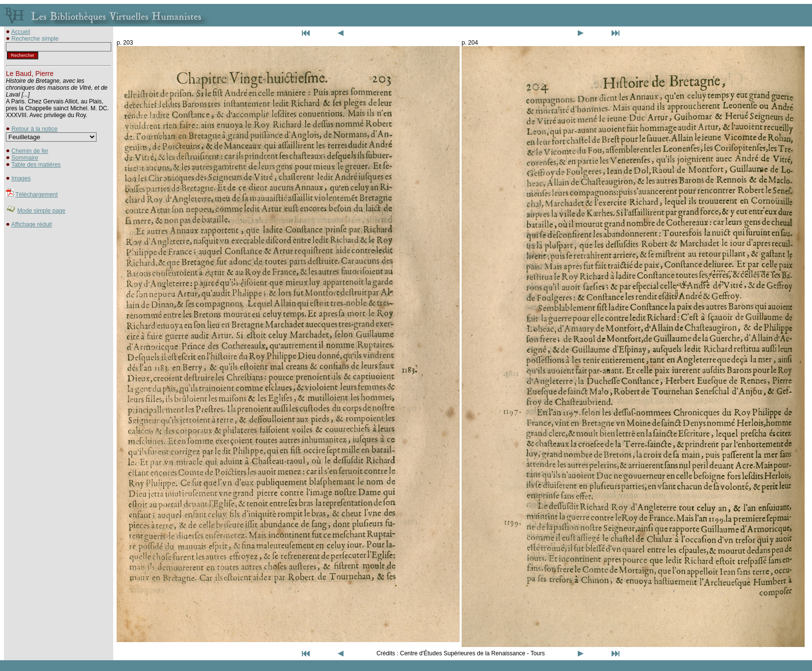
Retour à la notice (34, 129)
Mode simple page (41, 211)
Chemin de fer (30, 151)
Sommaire (25, 158)
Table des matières (36, 165)
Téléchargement (37, 195)
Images (21, 178)
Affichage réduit (32, 224)
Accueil (21, 32)
